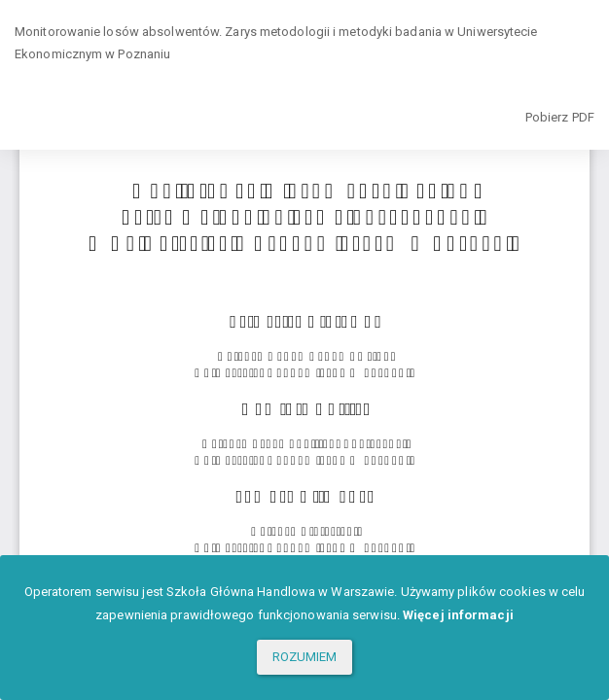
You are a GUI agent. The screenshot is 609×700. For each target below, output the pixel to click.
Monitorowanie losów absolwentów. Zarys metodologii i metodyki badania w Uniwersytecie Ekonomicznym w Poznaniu (276, 43)
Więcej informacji (458, 615)
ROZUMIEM (305, 657)
